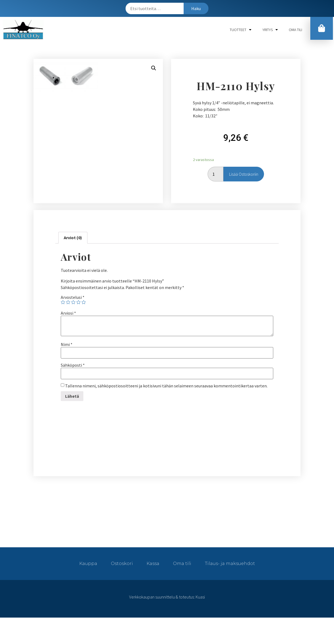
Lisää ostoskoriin (244, 187)
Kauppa (88, 590)
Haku (196, 8)
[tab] (73, 264)
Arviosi (68, 339)
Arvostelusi (73, 324)
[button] (322, 29)
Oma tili (295, 30)
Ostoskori (122, 590)
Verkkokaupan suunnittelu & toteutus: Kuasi (167, 623)
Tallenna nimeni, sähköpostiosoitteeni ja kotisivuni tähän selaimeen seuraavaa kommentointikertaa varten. (166, 412)
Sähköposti (73, 391)
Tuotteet (241, 30)
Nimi (67, 371)
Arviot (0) (73, 264)
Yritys (270, 30)
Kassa (153, 590)
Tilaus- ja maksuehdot (230, 590)
